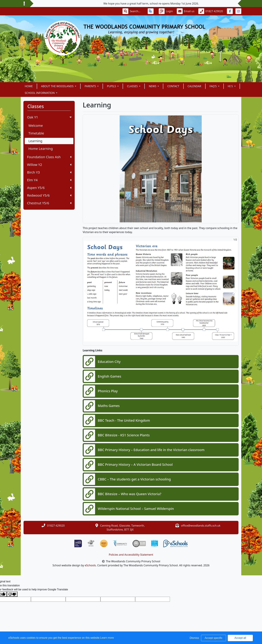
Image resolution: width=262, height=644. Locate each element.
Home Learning (41, 149)
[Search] (137, 11)
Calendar (194, 86)
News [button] (153, 86)
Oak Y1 (50, 117)
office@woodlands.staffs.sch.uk (201, 526)
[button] (87, 291)
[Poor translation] (12, 594)
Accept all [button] (240, 638)
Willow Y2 (49, 165)
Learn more (107, 638)
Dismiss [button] (194, 638)
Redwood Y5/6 (49, 195)
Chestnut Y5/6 (49, 203)
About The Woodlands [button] (58, 86)
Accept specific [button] (214, 638)
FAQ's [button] (213, 86)
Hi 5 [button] (231, 86)
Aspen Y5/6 (49, 188)
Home (29, 86)
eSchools (90, 565)
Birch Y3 (49, 172)
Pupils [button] (112, 86)
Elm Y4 (49, 180)
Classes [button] (133, 86)
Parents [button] (91, 86)
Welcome (36, 126)
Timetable (36, 133)
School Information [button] (40, 93)
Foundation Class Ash (49, 157)
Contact (173, 86)
